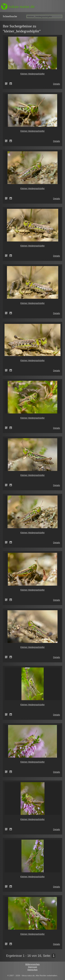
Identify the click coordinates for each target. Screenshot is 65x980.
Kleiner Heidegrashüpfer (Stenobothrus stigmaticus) (7, 84)
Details (57, 84)
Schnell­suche (10, 16)
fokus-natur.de (22, 7)
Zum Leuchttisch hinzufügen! (11, 84)
